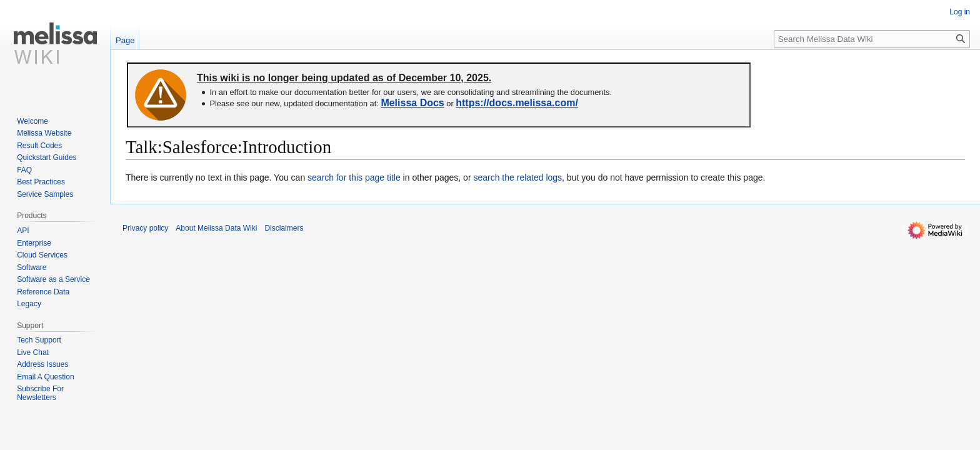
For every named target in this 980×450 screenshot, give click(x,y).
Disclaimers (284, 228)
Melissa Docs (412, 103)
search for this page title (354, 177)
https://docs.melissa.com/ (517, 103)
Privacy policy (145, 228)
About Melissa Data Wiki (216, 228)
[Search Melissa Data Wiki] (872, 39)
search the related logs (517, 177)
